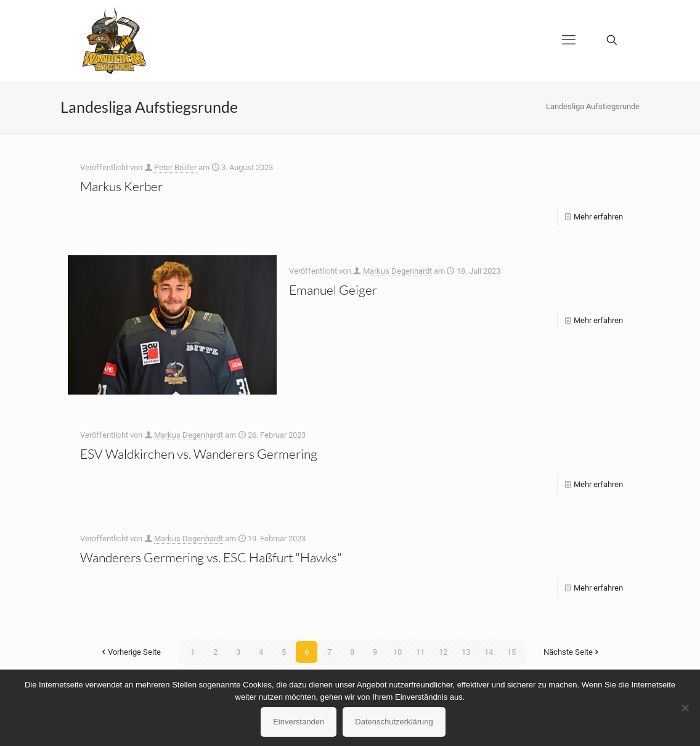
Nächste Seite (572, 652)
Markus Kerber (121, 186)
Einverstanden (299, 722)
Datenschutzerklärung (394, 722)
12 (443, 652)
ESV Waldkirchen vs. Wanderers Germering (199, 454)
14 (489, 652)
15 (511, 652)
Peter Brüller (175, 167)
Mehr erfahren (598, 217)
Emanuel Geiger (333, 290)
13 (466, 652)
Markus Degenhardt (397, 271)
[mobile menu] (569, 40)
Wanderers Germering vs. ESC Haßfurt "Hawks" (211, 557)
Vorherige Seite (130, 652)
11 (420, 652)
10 (397, 652)
